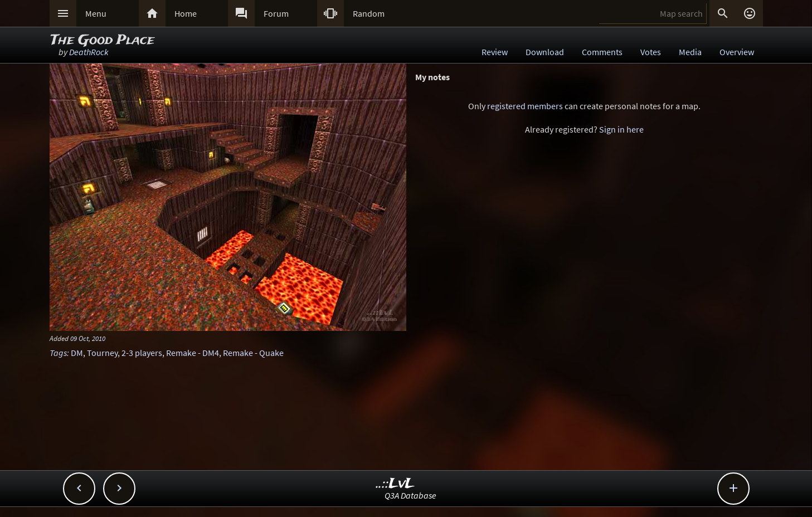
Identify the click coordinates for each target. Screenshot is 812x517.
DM (77, 353)
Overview (737, 52)
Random (369, 13)
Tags (58, 353)
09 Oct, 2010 (88, 338)
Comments (602, 52)
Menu (96, 13)
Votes (651, 52)
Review (495, 52)
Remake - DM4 (193, 353)
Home (186, 13)
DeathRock (89, 52)
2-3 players (142, 353)
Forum (276, 13)
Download (545, 52)
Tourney (102, 353)
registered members (525, 106)
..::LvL (395, 484)
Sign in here (621, 129)
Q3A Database (410, 495)
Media (690, 52)
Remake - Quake (253, 353)
